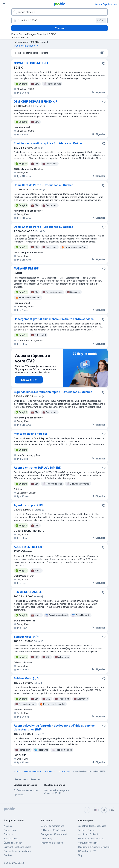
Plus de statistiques (27, 46)
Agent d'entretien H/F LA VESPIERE (37, 468)
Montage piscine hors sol (30, 434)
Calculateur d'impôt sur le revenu (94, 847)
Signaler (98, 92)
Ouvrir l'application (106, 4)
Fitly (80, 855)
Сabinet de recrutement (52, 826)
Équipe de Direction (13, 843)
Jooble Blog (46, 838)
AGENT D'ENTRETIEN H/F (31, 547)
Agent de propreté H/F (29, 505)
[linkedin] (112, 810)
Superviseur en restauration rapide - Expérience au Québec (53, 392)
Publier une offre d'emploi (53, 830)
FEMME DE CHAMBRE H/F (31, 592)
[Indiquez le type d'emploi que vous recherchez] (59, 12)
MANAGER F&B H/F (26, 269)
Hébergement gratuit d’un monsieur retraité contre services (54, 319)
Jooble (21, 863)
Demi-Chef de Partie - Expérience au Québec (44, 185)
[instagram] (96, 810)
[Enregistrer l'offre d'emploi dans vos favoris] (104, 64)
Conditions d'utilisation (89, 834)
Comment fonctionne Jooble (17, 847)
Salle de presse (11, 838)
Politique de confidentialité (91, 838)
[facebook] (87, 810)
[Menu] (4, 4)
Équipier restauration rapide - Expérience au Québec (49, 143)
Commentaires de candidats (17, 851)
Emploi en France (86, 830)
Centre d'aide (10, 830)
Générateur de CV (87, 851)
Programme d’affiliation (52, 843)
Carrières (8, 855)
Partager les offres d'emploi (54, 834)
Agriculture (19, 795)
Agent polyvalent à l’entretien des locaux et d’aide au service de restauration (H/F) (54, 728)
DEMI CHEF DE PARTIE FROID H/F (35, 102)
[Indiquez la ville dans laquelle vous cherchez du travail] (59, 20)
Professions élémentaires (26, 790)
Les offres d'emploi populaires (92, 826)
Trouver (60, 28)
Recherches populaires (28, 779)
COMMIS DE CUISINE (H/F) (31, 63)
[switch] (103, 53)
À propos (8, 826)
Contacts (8, 834)
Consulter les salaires (88, 843)
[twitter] (104, 810)
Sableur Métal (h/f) (26, 637)
